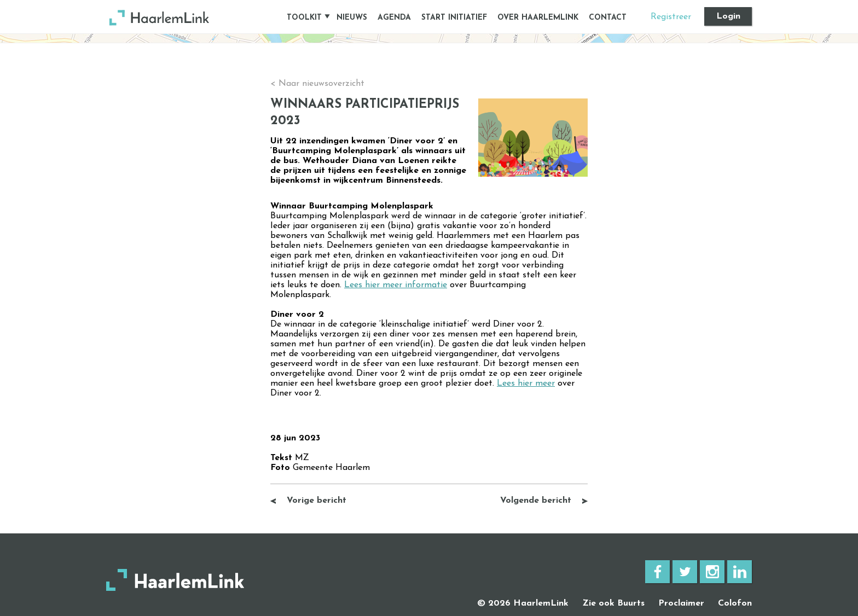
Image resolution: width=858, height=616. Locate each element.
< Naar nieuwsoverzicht (317, 84)
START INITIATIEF (454, 18)
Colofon (735, 603)
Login (728, 16)
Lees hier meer (526, 383)
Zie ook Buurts (613, 603)
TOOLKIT (304, 18)
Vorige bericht (317, 501)
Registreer (671, 17)
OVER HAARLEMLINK (538, 18)
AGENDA (394, 18)
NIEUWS (352, 18)
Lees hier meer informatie (396, 285)
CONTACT (608, 18)
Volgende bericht (536, 501)
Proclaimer (681, 603)
